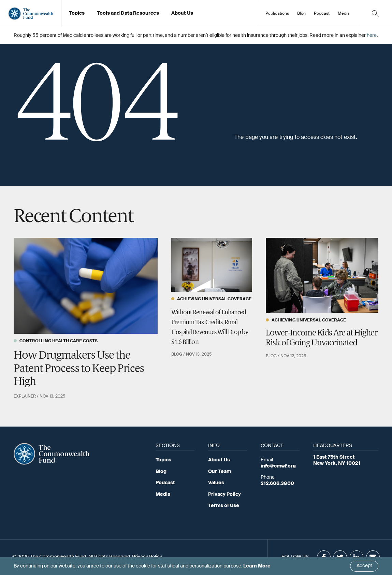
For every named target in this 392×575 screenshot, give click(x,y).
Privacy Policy (224, 494)
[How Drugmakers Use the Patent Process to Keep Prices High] (86, 286)
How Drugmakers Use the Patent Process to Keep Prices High (79, 369)
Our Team (220, 472)
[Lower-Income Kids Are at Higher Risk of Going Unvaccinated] (322, 275)
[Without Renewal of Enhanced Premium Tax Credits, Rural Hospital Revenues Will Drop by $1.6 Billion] (212, 265)
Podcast (322, 14)
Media (344, 14)
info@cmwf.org (278, 466)
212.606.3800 (277, 484)
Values (216, 483)
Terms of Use (224, 506)
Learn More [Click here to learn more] (257, 566)
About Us (219, 460)
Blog (301, 14)
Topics (163, 460)
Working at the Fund (198, 15)
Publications (277, 14)
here (372, 35)
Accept (364, 566)
